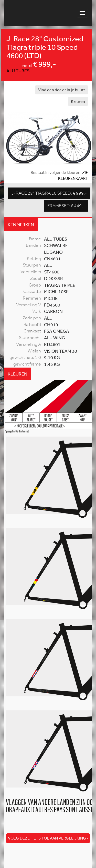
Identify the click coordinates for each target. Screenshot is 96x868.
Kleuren (78, 101)
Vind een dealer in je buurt (62, 90)
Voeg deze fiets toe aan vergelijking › (48, 838)
